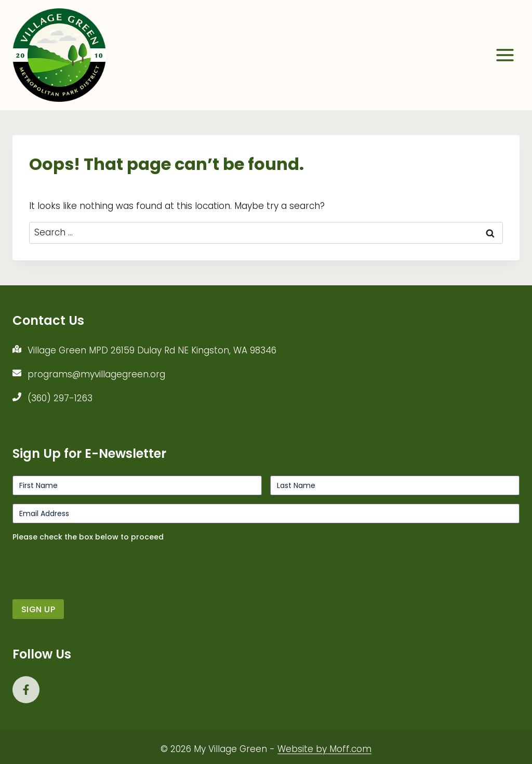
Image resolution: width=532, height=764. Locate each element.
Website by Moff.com (324, 749)
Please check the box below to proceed (88, 537)
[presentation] (91, 567)
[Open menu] (505, 55)
